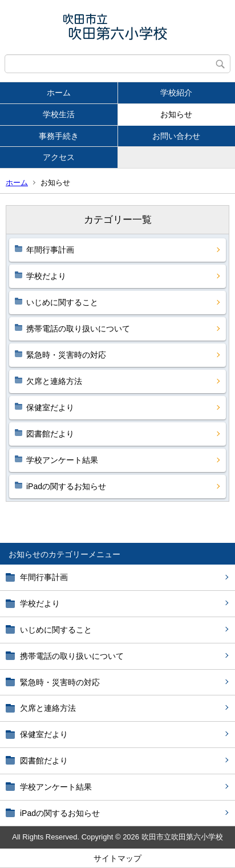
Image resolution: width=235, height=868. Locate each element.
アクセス (59, 157)
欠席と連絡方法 (48, 708)
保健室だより (44, 734)
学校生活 (59, 114)
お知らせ (176, 114)
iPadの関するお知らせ (60, 813)
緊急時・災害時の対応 (60, 682)
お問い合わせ (176, 136)
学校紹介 (176, 93)
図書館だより (44, 761)
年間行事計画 (44, 577)
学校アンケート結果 (56, 787)
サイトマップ (117, 858)
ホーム (59, 93)
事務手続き (59, 136)
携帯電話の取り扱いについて (72, 656)
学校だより (40, 603)
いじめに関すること (56, 630)
